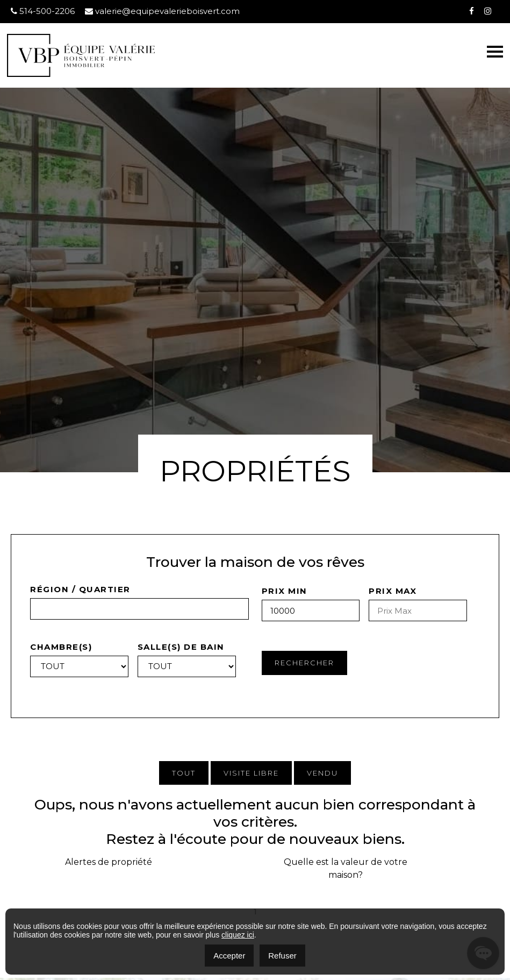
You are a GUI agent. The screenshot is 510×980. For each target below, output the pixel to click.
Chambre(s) (61, 647)
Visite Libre (251, 773)
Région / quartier (80, 589)
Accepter (229, 956)
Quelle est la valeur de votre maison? (346, 868)
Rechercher (304, 663)
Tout (184, 773)
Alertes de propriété (109, 862)
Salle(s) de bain (181, 647)
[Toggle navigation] (495, 52)
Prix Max (393, 591)
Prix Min (285, 591)
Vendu (322, 773)
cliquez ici (238, 935)
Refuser (282, 956)
